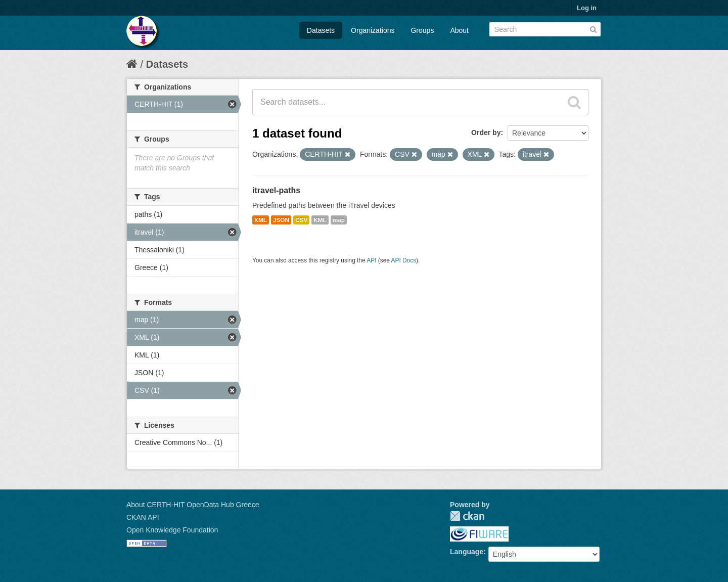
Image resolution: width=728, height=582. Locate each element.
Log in (587, 8)
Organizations (373, 30)
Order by (486, 132)
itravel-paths (276, 190)
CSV (301, 220)
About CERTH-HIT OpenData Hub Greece (193, 505)
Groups (422, 30)
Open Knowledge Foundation (172, 530)
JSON (281, 220)
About (459, 30)
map (339, 220)
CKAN (467, 516)
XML (261, 220)
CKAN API (143, 517)
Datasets (321, 30)
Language (467, 552)
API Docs (404, 260)
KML (320, 220)
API (371, 260)
